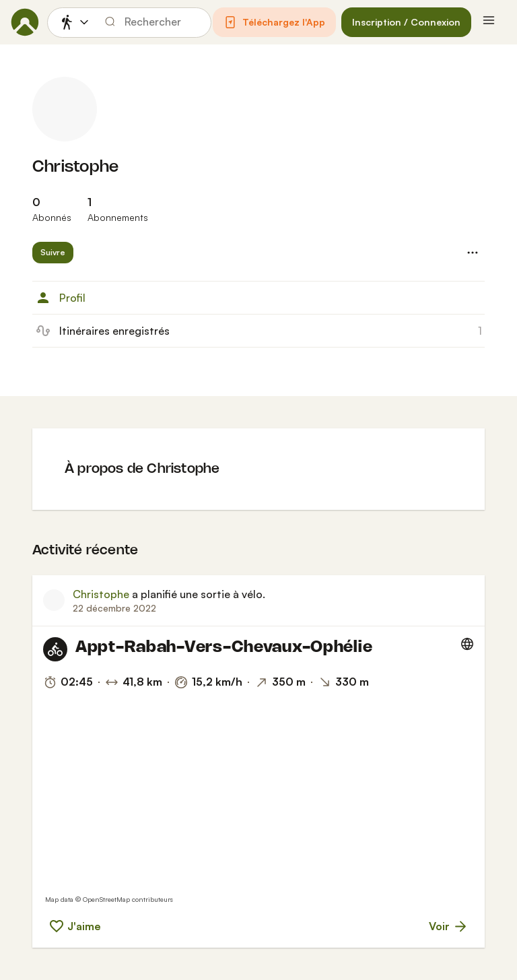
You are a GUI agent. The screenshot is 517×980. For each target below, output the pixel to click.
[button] (274, 22)
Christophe (75, 167)
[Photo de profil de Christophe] (65, 109)
